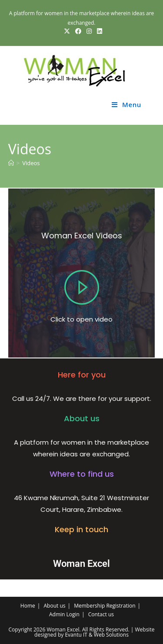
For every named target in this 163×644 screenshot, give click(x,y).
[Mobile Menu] (126, 104)
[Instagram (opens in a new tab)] (89, 31)
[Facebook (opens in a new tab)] (78, 31)
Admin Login (64, 614)
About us (55, 606)
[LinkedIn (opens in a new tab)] (98, 31)
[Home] (11, 163)
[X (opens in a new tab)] (67, 31)
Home (28, 606)
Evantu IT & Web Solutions (96, 635)
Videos (31, 163)
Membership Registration (105, 606)
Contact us (101, 614)
